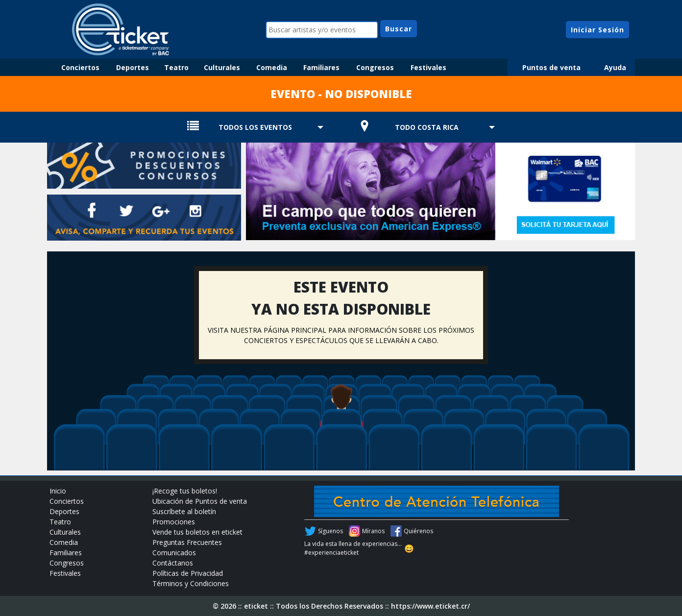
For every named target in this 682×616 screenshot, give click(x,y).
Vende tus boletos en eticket (197, 532)
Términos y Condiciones (191, 583)
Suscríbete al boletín (184, 511)
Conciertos (80, 67)
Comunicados (174, 553)
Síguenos (330, 531)
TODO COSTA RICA (427, 127)
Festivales (428, 67)
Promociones (174, 522)
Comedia (272, 67)
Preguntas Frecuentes (187, 542)
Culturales (222, 67)
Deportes (133, 67)
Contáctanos (173, 563)
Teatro (176, 67)
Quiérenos (418, 531)
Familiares (321, 67)
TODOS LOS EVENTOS (255, 127)
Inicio (58, 491)
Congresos (375, 67)
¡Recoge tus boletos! (185, 491)
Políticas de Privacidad (188, 573)
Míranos (373, 531)
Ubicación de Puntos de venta (200, 501)
